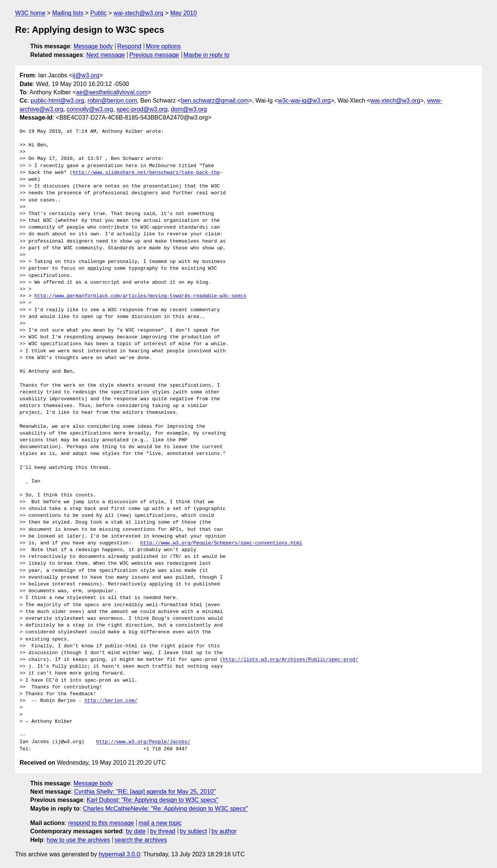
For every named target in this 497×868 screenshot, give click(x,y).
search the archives (141, 840)
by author (224, 831)
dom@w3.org (189, 109)
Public (98, 13)
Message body (93, 46)
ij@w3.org (86, 75)
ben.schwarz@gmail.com (215, 101)
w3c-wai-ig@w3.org (304, 101)
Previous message (154, 55)
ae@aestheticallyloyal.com (112, 92)
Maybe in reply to (206, 55)
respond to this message (101, 823)
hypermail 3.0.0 (119, 854)
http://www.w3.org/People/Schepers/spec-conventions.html (221, 543)
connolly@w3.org (90, 109)
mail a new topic (160, 823)
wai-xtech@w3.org (138, 13)
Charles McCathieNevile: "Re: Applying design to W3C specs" (165, 809)
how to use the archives (78, 840)
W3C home (30, 13)
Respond (129, 46)
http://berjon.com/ (111, 701)
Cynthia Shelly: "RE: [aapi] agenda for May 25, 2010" (145, 792)
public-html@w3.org (57, 101)
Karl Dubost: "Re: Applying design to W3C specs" (152, 800)
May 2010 (183, 13)
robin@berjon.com (112, 101)
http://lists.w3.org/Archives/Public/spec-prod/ (290, 660)
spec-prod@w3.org (142, 109)
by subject (193, 831)
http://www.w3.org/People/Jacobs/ (143, 742)
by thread (163, 831)
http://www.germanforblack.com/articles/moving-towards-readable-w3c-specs (140, 296)
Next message (106, 55)
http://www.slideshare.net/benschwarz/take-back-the (146, 173)
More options (164, 46)
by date (135, 831)
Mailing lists (68, 13)
